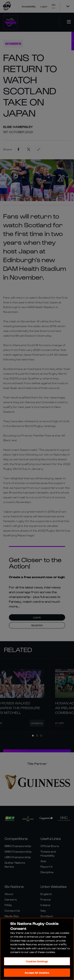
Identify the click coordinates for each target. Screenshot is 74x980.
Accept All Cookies (37, 973)
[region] (37, 949)
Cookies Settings (37, 961)
